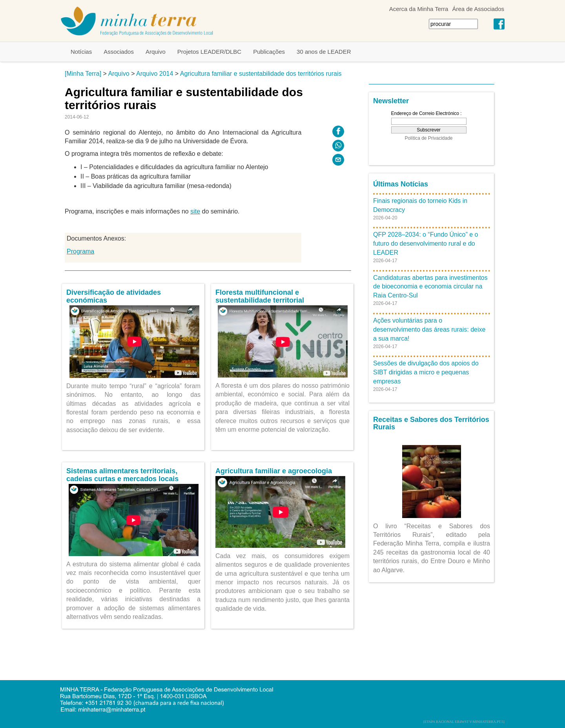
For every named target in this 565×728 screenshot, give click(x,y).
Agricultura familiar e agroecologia (274, 471)
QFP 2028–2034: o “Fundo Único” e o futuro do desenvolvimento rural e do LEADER (426, 244)
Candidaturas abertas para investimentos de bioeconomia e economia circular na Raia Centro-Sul (430, 287)
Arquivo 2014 (155, 74)
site (195, 211)
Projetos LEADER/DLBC (209, 52)
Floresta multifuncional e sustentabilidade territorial (260, 296)
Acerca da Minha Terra (419, 9)
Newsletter (391, 101)
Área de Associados (478, 9)
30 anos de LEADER (324, 52)
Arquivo (156, 52)
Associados (119, 52)
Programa (80, 251)
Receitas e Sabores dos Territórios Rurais (431, 423)
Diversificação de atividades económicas (114, 296)
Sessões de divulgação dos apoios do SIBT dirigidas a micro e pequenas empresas (426, 372)
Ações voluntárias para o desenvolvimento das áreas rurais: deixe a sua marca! (429, 329)
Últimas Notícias (401, 184)
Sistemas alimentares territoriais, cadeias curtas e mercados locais (122, 475)
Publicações (269, 52)
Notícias (81, 52)
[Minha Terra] (83, 74)
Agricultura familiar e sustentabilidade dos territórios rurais (261, 74)
